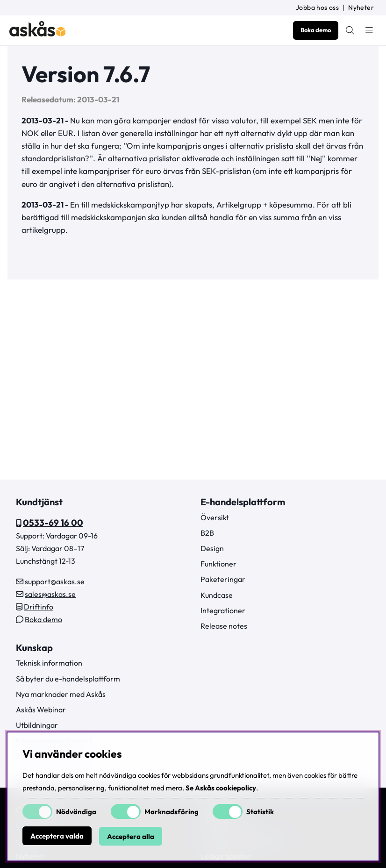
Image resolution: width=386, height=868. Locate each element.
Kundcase (217, 595)
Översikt (215, 517)
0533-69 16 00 (53, 523)
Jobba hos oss (317, 7)
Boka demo (316, 30)
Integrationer (223, 610)
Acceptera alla (131, 836)
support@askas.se (55, 581)
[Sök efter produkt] (350, 30)
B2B (207, 533)
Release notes (224, 626)
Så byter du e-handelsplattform (68, 679)
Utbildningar (37, 725)
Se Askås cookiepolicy (221, 788)
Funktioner (218, 564)
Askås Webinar (41, 710)
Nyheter (361, 7)
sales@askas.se (50, 594)
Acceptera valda (57, 836)
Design (212, 548)
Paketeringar (223, 579)
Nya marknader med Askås (61, 694)
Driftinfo (39, 607)
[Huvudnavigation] (369, 30)
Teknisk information (49, 663)
